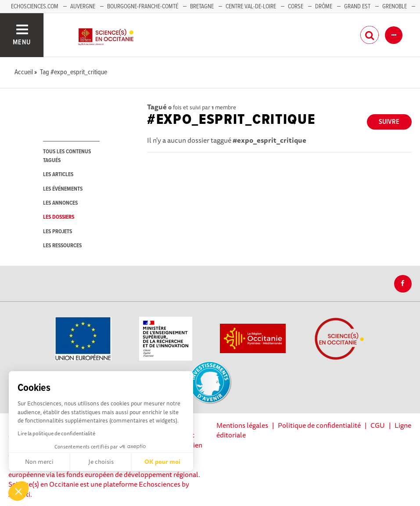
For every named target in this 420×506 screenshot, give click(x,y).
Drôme (324, 7)
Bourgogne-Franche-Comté (143, 7)
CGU (378, 425)
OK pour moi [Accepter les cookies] (162, 462)
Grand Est (357, 7)
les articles (58, 175)
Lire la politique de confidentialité (56, 433)
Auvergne (83, 7)
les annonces (60, 203)
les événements (63, 189)
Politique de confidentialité (319, 425)
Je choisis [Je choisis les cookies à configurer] (101, 462)
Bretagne (202, 7)
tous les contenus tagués (67, 156)
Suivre (389, 122)
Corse (296, 7)
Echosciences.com (35, 7)
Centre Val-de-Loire (251, 7)
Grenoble (395, 7)
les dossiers (59, 217)
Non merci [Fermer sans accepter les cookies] (39, 462)
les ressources (62, 246)
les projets (57, 232)
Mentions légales (242, 425)
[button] (18, 491)
